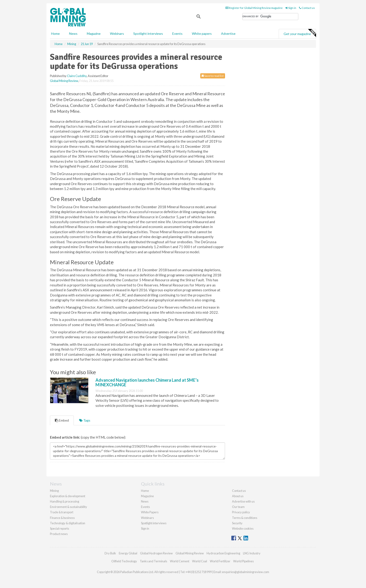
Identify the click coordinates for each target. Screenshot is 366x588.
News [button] (73, 33)
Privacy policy (241, 512)
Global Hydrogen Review (156, 553)
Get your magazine (300, 33)
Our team (238, 507)
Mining (54, 491)
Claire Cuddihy (77, 76)
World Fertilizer (220, 561)
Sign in (291, 8)
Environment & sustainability (69, 507)
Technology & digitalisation (68, 523)
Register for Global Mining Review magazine (254, 8)
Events (177, 33)
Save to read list (213, 76)
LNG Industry (252, 553)
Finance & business (62, 518)
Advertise (228, 33)
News (145, 501)
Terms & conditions (245, 518)
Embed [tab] (62, 420)
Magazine (94, 33)
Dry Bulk (110, 553)
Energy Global (128, 553)
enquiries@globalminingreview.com (246, 572)
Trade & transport (62, 512)
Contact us (307, 8)
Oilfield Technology (124, 561)
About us (238, 496)
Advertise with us (243, 501)
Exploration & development (68, 496)
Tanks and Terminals (153, 561)
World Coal (200, 561)
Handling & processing (65, 501)
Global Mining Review (64, 81)
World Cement (180, 561)
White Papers (150, 512)
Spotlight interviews (148, 33)
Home (55, 33)
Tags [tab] (85, 420)
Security (237, 523)
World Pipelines (243, 561)
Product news (59, 534)
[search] (270, 17)
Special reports (60, 528)
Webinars (117, 33)
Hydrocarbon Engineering (223, 553)
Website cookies (243, 528)
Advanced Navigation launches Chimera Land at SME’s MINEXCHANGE (147, 382)
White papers (202, 33)
